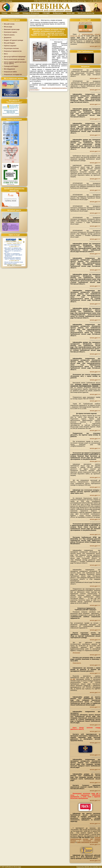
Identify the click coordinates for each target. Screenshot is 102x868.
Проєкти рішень (9, 35)
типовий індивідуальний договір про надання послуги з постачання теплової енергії (85, 840)
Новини (36, 20)
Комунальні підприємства (13, 51)
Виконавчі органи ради (12, 29)
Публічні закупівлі (10, 46)
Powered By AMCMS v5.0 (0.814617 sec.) (89, 867)
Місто (6, 54)
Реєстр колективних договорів (14, 59)
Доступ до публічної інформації (15, 57)
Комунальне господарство (13, 74)
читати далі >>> (95, 46)
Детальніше (76, 653)
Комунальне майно (10, 72)
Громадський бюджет (11, 66)
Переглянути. (77, 663)
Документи (8, 38)
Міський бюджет (9, 43)
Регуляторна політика (11, 48)
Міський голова (9, 24)
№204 (73, 679)
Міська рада (8, 27)
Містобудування (9, 69)
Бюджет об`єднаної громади (14, 40)
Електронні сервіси (10, 32)
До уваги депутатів (85, 23)
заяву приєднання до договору (88, 842)
